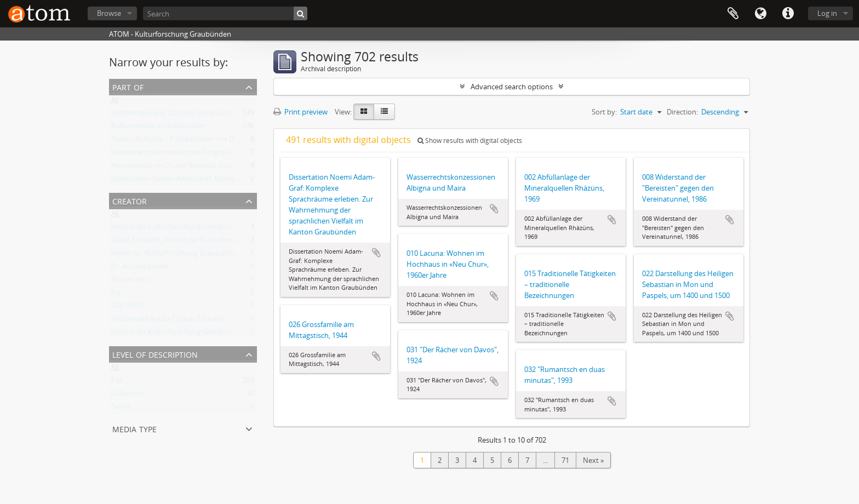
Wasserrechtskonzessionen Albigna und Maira (186, 154)
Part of (128, 86)
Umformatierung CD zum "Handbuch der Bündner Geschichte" (213, 115)
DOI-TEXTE (128, 308)
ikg (116, 295)
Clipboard (733, 14)
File (117, 382)
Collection (127, 396)
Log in (827, 13)
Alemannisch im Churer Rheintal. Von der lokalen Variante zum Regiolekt (229, 168)
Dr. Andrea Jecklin (139, 268)
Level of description (155, 354)
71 (565, 460)
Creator (130, 200)
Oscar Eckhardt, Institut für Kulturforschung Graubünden (204, 242)
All (115, 102)
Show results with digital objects (470, 141)
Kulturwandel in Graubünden (159, 128)
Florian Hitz (130, 282)
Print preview (300, 112)
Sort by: (604, 112)
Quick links (788, 14)
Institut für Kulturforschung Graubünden (178, 229)
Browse (109, 13)
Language (760, 14)
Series (121, 409)
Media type (134, 428)
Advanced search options (512, 87)
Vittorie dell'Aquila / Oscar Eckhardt (168, 321)
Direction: (682, 112)
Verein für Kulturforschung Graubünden (176, 255)
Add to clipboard (376, 253)
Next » (593, 460)
